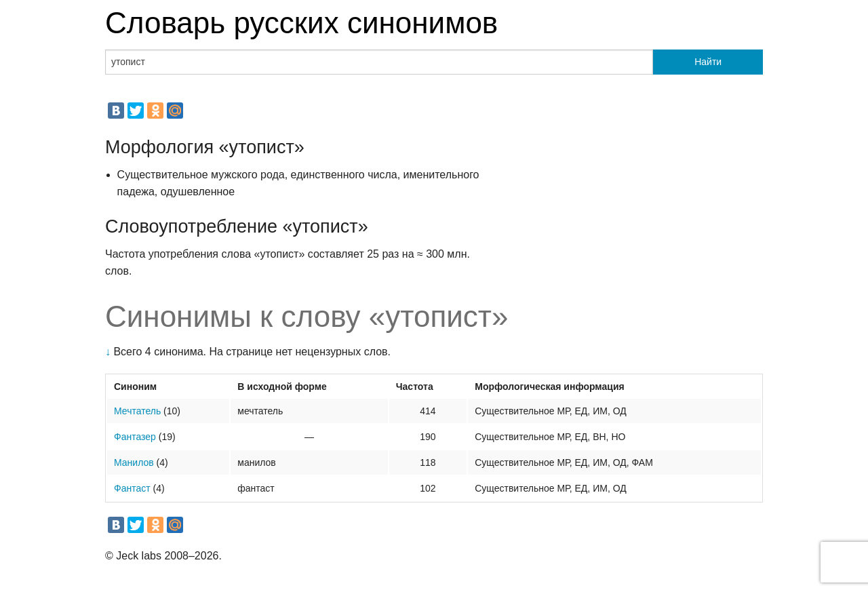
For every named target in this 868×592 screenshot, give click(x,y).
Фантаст (132, 488)
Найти (708, 62)
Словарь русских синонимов (301, 23)
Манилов (134, 462)
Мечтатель (137, 411)
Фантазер (135, 437)
